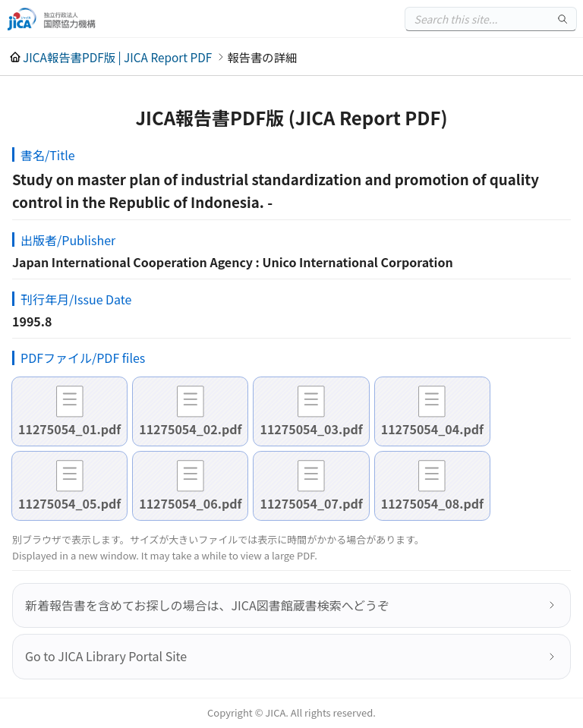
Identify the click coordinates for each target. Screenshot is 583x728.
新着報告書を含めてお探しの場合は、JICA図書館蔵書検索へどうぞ (207, 605)
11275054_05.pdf (69, 503)
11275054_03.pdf (311, 429)
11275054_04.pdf (432, 429)
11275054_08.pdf (432, 503)
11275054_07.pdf (311, 503)
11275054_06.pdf (190, 503)
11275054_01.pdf (69, 429)
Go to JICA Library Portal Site (106, 656)
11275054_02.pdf (190, 429)
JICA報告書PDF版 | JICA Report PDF (117, 57)
